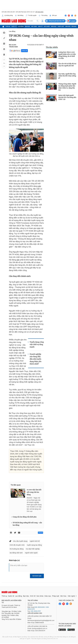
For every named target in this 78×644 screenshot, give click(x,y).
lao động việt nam (16, 553)
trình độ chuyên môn (17, 545)
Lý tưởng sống (7, 16)
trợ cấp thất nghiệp (33, 549)
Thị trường (43, 16)
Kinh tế (40, 26)
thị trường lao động (17, 549)
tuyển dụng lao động (34, 545)
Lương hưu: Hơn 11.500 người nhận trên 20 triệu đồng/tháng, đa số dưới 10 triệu (67, 55)
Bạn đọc (28, 26)
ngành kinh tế (35, 541)
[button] (4, 60)
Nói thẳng (19, 16)
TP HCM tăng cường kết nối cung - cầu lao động (27, 524)
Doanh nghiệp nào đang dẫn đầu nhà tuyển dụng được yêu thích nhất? (35, 359)
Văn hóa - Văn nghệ (71, 26)
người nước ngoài (31, 553)
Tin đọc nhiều (52, 47)
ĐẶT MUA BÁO (39, 12)
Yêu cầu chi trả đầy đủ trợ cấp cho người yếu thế (67, 65)
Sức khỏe (47, 26)
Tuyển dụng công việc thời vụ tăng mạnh (37, 345)
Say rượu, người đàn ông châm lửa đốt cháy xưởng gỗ (67, 76)
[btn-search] (38, 21)
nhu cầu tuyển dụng (20, 541)
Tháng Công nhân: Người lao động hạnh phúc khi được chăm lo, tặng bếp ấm (67, 87)
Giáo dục (54, 26)
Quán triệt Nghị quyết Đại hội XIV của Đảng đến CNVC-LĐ (67, 97)
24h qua (53, 16)
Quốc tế (14, 26)
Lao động (21, 26)
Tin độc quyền (31, 16)
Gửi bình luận (37, 576)
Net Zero (34, 26)
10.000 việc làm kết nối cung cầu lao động (34, 492)
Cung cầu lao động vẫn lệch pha (25, 517)
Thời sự (8, 26)
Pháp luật (61, 26)
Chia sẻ (24, 51)
